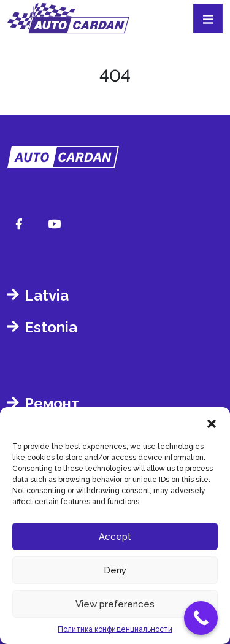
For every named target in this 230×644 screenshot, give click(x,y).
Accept (115, 537)
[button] (212, 423)
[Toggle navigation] (208, 18)
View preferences (115, 604)
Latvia (47, 295)
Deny (115, 570)
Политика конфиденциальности (115, 629)
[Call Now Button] (201, 618)
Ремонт (52, 403)
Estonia (51, 327)
